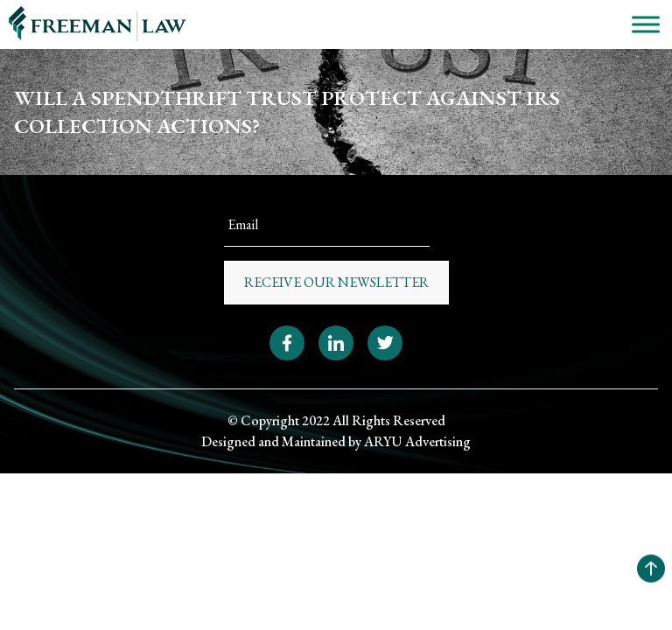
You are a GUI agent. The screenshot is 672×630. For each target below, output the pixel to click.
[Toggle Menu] (646, 24)
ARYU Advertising (417, 441)
